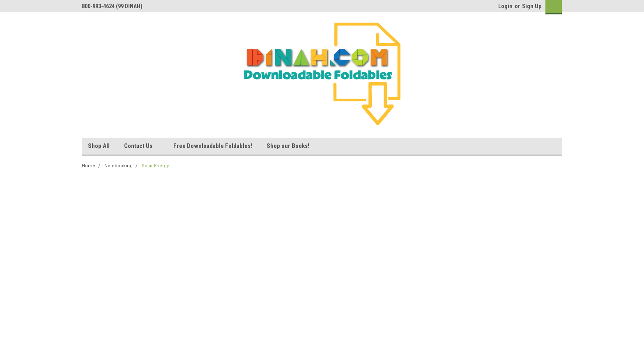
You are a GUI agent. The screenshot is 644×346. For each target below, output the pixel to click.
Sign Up (532, 6)
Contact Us (141, 146)
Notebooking (118, 166)
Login (505, 6)
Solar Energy (155, 166)
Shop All (99, 146)
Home (89, 166)
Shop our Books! (288, 146)
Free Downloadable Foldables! (213, 146)
